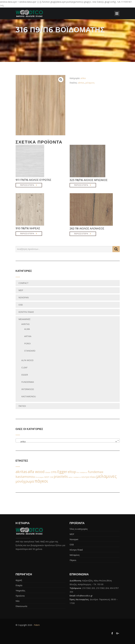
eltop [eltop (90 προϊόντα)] (72, 472)
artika (83, 78)
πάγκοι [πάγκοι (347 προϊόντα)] (41, 481)
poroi (27, 343)
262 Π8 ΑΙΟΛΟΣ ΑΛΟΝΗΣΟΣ (87, 229)
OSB (21, 305)
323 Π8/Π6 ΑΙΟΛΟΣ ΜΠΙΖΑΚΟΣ (89, 180)
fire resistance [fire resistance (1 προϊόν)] (82, 472)
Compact (23, 283)
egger (25, 375)
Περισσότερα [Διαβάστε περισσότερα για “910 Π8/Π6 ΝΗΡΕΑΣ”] (27, 234)
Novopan (24, 297)
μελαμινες (90, 83)
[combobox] (68, 440)
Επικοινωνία (21, 606)
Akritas (25, 324)
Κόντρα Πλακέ (26, 312)
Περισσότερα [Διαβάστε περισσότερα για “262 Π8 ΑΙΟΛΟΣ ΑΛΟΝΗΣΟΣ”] (81, 234)
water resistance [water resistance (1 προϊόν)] (75, 477)
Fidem (37, 625)
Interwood (28, 389)
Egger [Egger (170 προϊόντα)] (62, 472)
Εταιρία (19, 585)
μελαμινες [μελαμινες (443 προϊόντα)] (107, 476)
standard (30, 351)
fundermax (28, 382)
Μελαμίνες (24, 319)
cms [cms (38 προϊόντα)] (54, 472)
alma (27, 329)
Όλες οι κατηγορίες (79, 529)
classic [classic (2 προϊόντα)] (48, 472)
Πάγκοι (22, 406)
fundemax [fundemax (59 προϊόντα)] (96, 472)
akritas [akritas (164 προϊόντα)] (21, 472)
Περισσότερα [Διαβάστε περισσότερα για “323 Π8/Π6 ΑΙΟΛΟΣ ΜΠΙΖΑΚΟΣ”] (81, 185)
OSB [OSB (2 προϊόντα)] (51, 477)
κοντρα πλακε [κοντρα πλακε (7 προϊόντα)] (89, 477)
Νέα (17, 601)
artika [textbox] (67, 442)
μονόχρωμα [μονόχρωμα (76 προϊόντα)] (25, 481)
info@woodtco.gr (84, 596)
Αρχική (19, 580)
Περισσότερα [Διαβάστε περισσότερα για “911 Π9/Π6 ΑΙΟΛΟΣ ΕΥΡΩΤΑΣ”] (27, 185)
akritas (81, 83)
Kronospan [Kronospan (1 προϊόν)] (40, 477)
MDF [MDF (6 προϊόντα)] (47, 477)
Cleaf (24, 367)
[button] (61, 80)
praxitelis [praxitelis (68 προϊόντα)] (61, 477)
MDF (21, 290)
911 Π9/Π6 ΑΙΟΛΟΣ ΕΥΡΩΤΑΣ (33, 180)
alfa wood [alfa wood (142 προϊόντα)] (36, 472)
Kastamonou (29, 396)
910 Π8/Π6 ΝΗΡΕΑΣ (28, 228)
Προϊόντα (20, 596)
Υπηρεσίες (20, 591)
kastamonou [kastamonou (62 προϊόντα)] (25, 477)
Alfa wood (27, 360)
